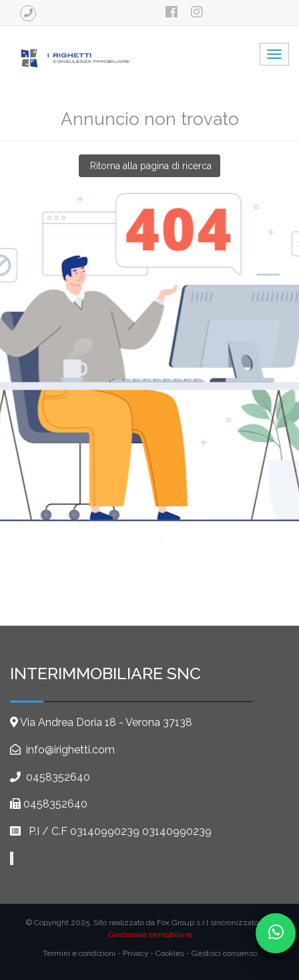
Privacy (135, 953)
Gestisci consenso (224, 953)
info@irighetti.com (69, 750)
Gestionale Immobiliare (150, 935)
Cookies (170, 953)
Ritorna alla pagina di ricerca (149, 166)
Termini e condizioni (79, 953)
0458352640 (58, 777)
